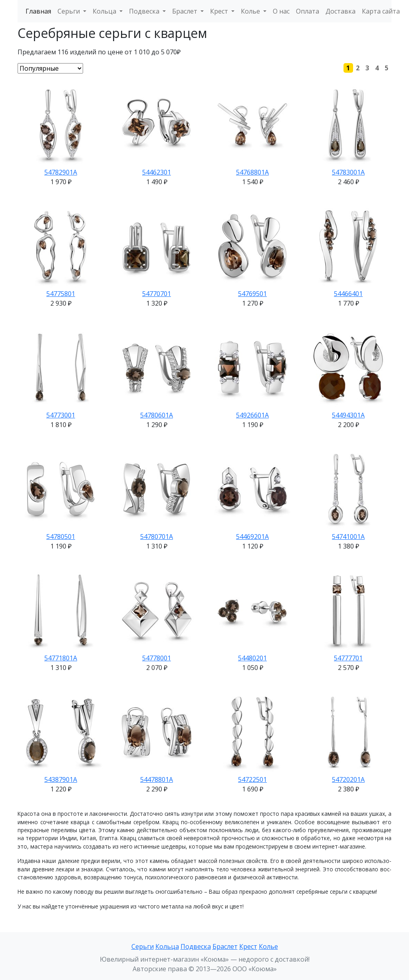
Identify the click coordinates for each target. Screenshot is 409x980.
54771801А (61, 658)
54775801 (61, 294)
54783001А (348, 172)
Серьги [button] (69, 11)
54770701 (157, 294)
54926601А (252, 415)
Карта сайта (381, 11)
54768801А (252, 172)
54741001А (348, 537)
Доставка (341, 11)
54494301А (348, 415)
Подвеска (196, 946)
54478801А (157, 779)
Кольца (167, 946)
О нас (281, 11)
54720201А (348, 779)
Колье (268, 946)
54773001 (61, 415)
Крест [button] (220, 11)
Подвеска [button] (145, 11)
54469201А (252, 537)
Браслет (225, 946)
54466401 (348, 294)
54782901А (61, 172)
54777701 (348, 658)
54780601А (157, 415)
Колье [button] (251, 11)
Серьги (143, 946)
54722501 (252, 779)
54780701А (157, 537)
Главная (38, 11)
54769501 (252, 294)
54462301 (157, 172)
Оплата (308, 11)
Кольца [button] (105, 11)
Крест (248, 946)
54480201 (252, 658)
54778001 (157, 658)
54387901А (61, 779)
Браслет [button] (186, 11)
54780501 (61, 537)
